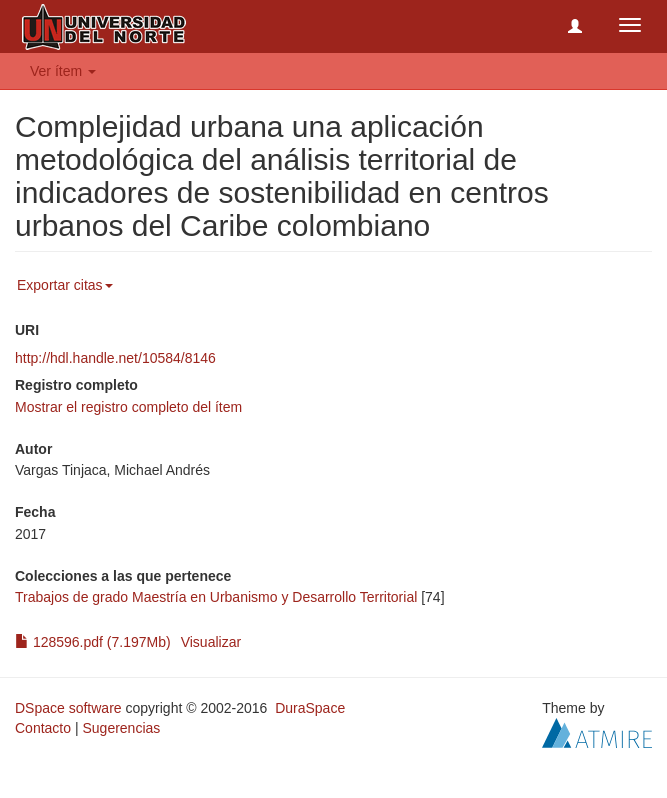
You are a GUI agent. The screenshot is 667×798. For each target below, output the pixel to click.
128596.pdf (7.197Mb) (93, 642)
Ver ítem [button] (63, 71)
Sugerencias (121, 728)
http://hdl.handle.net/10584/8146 (115, 358)
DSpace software (68, 708)
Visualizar (211, 642)
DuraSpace (310, 708)
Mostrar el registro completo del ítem (128, 407)
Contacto (43, 728)
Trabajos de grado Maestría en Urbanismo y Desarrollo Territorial (216, 597)
